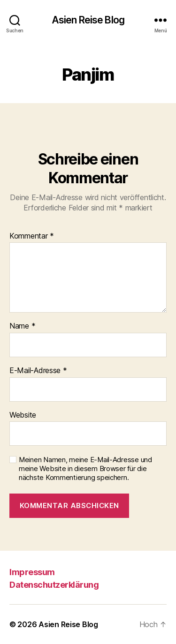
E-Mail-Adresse (38, 371)
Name (22, 326)
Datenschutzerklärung (54, 585)
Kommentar (32, 236)
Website (23, 415)
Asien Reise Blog (88, 20)
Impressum (32, 572)
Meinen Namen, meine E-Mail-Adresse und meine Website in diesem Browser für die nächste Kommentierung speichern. (85, 469)
